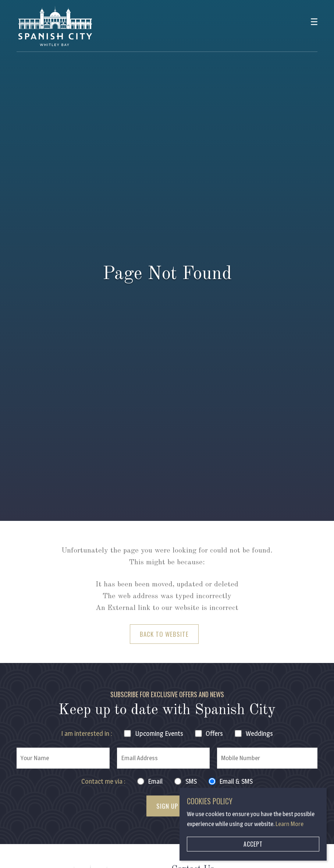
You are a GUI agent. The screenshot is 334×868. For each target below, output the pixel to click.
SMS (191, 781)
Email (155, 781)
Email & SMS (236, 781)
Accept (253, 844)
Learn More (289, 824)
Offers (214, 733)
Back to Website (164, 634)
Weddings (259, 733)
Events (159, 733)
